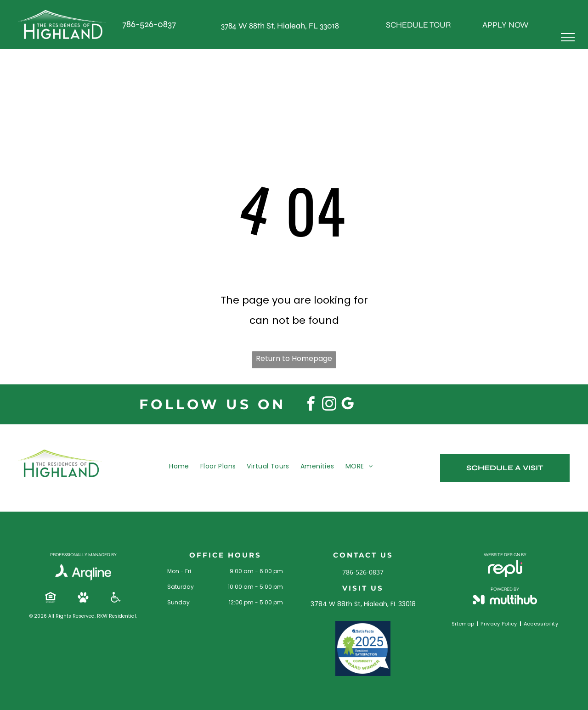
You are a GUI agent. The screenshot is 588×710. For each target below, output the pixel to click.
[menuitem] (179, 466)
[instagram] (329, 405)
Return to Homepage (294, 358)
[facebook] (311, 405)
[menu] (568, 37)
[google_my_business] (347, 405)
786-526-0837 (149, 24)
